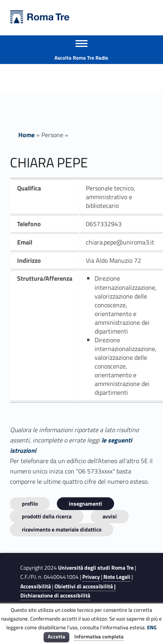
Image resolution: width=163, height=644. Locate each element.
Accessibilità (36, 586)
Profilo (30, 503)
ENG (152, 627)
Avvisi (110, 516)
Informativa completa (99, 636)
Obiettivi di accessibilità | (85, 586)
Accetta (56, 636)
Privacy (91, 577)
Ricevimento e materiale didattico (62, 529)
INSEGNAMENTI (85, 503)
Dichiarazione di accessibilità (55, 596)
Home (26, 135)
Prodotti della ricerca (47, 516)
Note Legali (117, 577)
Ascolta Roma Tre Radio (81, 58)
